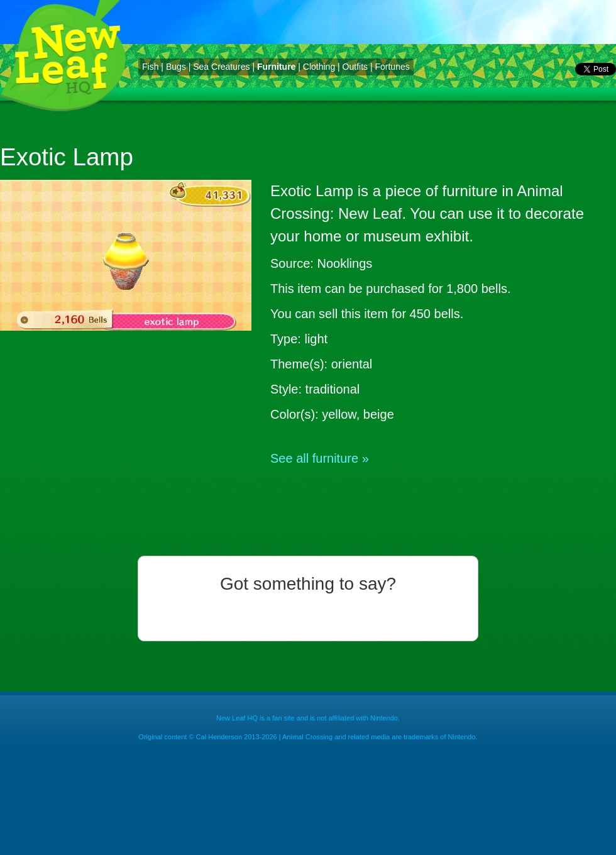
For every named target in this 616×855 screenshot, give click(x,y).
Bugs (176, 67)
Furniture (276, 67)
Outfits (355, 67)
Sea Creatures (221, 67)
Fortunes (392, 67)
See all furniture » (320, 458)
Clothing (319, 67)
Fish (150, 67)
